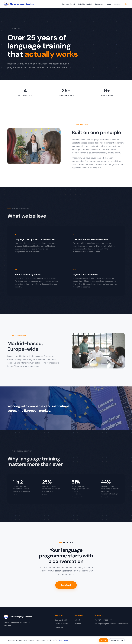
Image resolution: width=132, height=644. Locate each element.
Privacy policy (63, 640)
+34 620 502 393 (104, 620)
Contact (117, 4)
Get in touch (66, 585)
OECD (15, 494)
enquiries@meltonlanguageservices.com (112, 624)
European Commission (108, 497)
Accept (104, 640)
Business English (69, 4)
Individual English (85, 4)
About (109, 4)
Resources (99, 4)
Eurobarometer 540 (77, 497)
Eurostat (45, 494)
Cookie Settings (117, 640)
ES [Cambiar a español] (126, 4)
